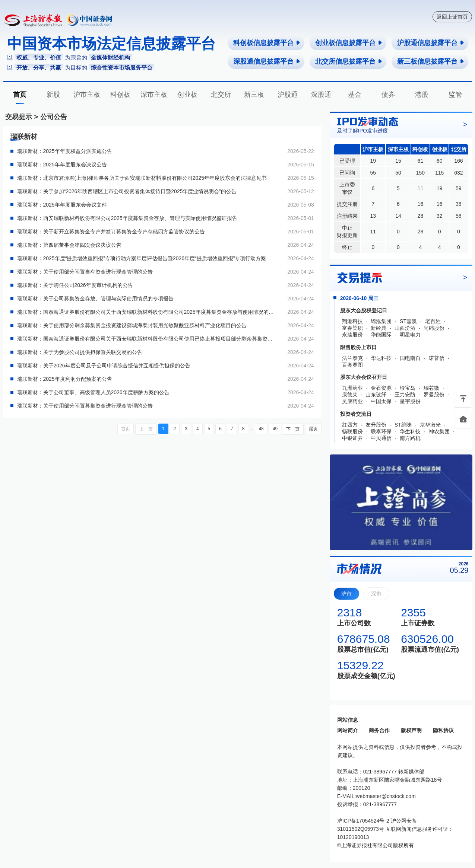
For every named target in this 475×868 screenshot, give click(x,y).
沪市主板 (87, 95)
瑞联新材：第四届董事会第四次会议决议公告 (69, 245)
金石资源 (381, 388)
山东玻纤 (376, 395)
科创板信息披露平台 (267, 43)
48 (262, 429)
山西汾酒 (405, 328)
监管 (455, 95)
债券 (388, 95)
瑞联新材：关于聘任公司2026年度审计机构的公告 (75, 285)
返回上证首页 (452, 17)
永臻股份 (352, 335)
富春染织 (352, 328)
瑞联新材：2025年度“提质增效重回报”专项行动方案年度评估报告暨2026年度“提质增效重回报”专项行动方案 (142, 258)
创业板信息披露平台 (349, 43)
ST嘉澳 (408, 321)
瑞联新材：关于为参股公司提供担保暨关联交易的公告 (80, 352)
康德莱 (350, 395)
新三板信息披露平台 (431, 61)
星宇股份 (410, 401)
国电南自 (410, 358)
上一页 (147, 429)
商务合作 (379, 730)
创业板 (187, 95)
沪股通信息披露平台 (431, 43)
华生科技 (410, 431)
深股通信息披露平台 (267, 61)
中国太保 (381, 401)
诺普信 (437, 358)
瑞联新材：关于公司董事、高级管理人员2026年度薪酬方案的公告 (93, 392)
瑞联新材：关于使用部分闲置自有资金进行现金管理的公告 (85, 272)
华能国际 (381, 335)
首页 (20, 95)
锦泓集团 (381, 321)
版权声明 (411, 730)
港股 (422, 95)
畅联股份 (352, 431)
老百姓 (433, 321)
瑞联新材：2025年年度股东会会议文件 (62, 205)
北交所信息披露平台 (349, 61)
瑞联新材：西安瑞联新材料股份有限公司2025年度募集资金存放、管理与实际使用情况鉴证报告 (127, 218)
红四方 (350, 425)
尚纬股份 (434, 328)
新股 (53, 95)
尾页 (313, 429)
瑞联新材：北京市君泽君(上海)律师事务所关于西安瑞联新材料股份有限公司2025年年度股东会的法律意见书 (142, 178)
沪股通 (288, 95)
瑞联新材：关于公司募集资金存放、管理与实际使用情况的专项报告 (95, 299)
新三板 (254, 95)
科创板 (120, 95)
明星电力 (410, 335)
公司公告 (54, 117)
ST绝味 (403, 425)
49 (275, 429)
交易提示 (19, 117)
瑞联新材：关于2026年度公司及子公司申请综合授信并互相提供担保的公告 (104, 366)
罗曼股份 (434, 395)
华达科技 (381, 358)
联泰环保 (381, 431)
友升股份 (376, 425)
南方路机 (410, 438)
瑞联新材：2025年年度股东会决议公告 (62, 165)
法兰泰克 (352, 358)
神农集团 (439, 431)
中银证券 (352, 438)
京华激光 (430, 425)
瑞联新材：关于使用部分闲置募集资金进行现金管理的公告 (85, 406)
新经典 (379, 328)
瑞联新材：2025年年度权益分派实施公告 (65, 151)
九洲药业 (352, 388)
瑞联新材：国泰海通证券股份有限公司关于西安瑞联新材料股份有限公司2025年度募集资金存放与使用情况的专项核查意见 (146, 312)
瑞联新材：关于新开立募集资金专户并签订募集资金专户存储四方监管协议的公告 (111, 232)
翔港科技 (352, 321)
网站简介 (348, 730)
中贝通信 (381, 438)
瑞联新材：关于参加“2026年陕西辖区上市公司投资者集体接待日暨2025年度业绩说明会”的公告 (127, 191)
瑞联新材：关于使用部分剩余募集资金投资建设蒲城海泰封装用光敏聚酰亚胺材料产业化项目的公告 (132, 325)
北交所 (221, 95)
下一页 (293, 429)
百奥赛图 (352, 365)
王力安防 (405, 395)
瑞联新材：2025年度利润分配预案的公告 (65, 379)
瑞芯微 (431, 388)
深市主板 (154, 95)
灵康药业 (352, 401)
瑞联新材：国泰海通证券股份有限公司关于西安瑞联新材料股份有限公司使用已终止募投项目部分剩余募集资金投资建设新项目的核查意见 (146, 339)
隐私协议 (443, 730)
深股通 (321, 95)
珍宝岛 (408, 388)
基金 (355, 95)
